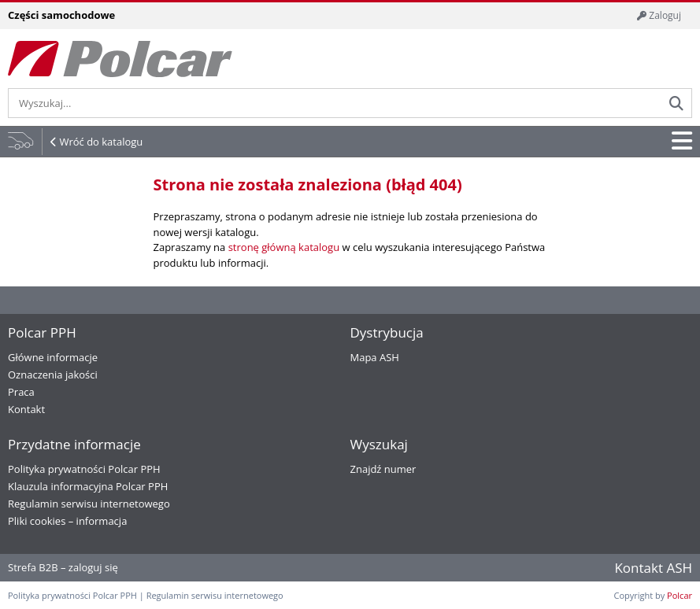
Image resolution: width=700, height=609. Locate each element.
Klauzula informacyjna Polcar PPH (88, 486)
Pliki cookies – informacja (67, 521)
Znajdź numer (383, 469)
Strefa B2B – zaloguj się (63, 567)
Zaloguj (659, 15)
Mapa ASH (375, 357)
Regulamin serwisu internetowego (89, 504)
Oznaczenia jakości (53, 375)
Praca (21, 392)
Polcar (680, 595)
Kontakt (26, 409)
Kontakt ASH (653, 568)
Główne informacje (53, 357)
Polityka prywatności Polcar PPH (84, 469)
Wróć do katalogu (101, 142)
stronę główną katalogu (284, 247)
